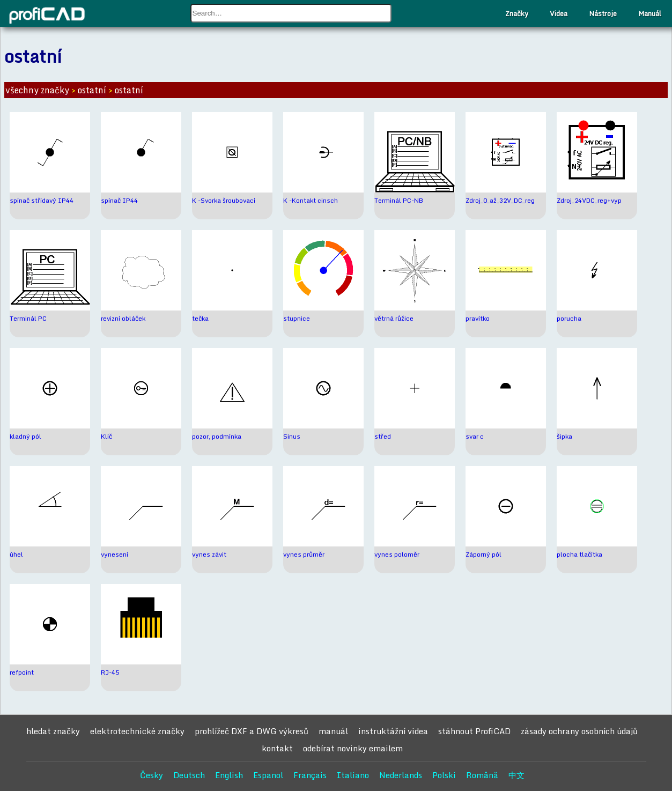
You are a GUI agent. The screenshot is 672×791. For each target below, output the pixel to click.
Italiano (353, 775)
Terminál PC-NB (399, 200)
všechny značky (37, 90)
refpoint (22, 672)
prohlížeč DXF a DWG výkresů (252, 731)
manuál (333, 731)
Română (482, 775)
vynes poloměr (397, 554)
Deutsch (189, 775)
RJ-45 (110, 672)
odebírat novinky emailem (353, 748)
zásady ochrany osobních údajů (579, 731)
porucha (569, 318)
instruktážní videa (393, 731)
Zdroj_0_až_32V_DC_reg (500, 200)
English (229, 775)
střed (383, 436)
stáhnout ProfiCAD (474, 731)
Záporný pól (483, 554)
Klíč (106, 436)
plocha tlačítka (579, 554)
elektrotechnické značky (137, 731)
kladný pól (25, 436)
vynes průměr (304, 554)
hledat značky (53, 731)
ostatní (92, 90)
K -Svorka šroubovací (224, 200)
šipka (564, 436)
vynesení (115, 554)
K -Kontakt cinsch (311, 200)
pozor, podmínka (217, 436)
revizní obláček (123, 318)
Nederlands (401, 775)
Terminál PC (28, 318)
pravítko (478, 318)
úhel (16, 554)
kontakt (277, 748)
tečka (200, 318)
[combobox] (291, 13)
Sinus (292, 436)
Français (310, 775)
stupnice (297, 318)
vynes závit (209, 554)
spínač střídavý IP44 (42, 200)
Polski (444, 775)
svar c (475, 436)
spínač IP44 (119, 200)
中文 (516, 775)
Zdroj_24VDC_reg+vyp (589, 200)
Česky (152, 775)
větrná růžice (394, 318)
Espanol (268, 775)
